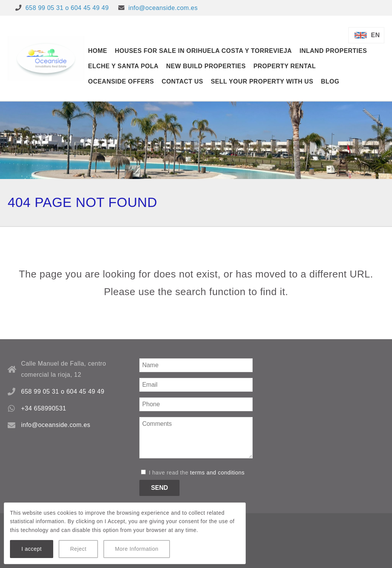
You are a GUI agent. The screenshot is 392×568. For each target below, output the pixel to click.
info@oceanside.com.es (163, 8)
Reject (78, 549)
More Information (137, 549)
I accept (32, 549)
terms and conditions (217, 473)
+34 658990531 (44, 408)
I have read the (193, 473)
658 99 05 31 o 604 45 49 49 (67, 8)
